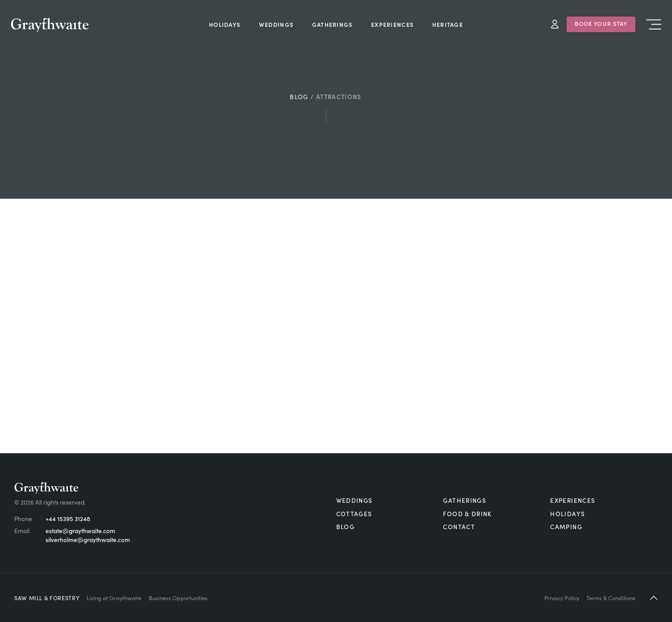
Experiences (573, 500)
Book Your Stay (601, 23)
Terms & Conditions (611, 597)
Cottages (354, 514)
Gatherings (465, 500)
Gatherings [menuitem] (332, 24)
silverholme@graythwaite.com (88, 540)
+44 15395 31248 (68, 519)
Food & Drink (467, 514)
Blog (299, 97)
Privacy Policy (562, 597)
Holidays (568, 514)
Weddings (355, 500)
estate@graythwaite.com (80, 531)
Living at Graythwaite (114, 597)
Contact (459, 527)
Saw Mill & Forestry (47, 597)
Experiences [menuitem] (392, 24)
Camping (566, 527)
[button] (654, 598)
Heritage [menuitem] (448, 24)
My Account (555, 24)
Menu (654, 24)
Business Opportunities (178, 597)
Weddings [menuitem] (276, 24)
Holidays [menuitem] (225, 24)
